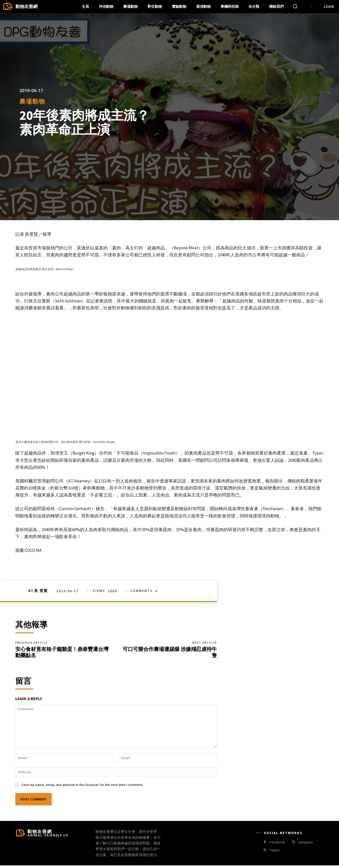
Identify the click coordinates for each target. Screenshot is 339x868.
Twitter (275, 853)
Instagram (306, 845)
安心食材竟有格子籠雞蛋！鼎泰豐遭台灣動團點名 (62, 653)
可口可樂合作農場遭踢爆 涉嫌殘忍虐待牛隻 (170, 653)
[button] (295, 6)
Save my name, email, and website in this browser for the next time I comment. (82, 787)
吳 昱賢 (41, 591)
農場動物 (32, 102)
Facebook (277, 845)
